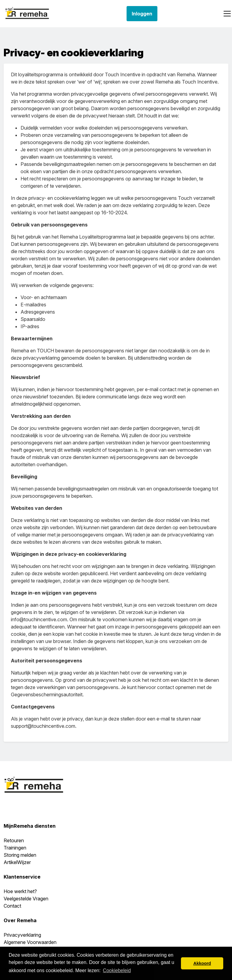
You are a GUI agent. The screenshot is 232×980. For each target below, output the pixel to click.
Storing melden (20, 855)
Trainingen (15, 848)
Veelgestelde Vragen (26, 899)
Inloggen (142, 14)
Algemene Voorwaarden (30, 942)
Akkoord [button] (202, 963)
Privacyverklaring (22, 935)
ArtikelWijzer (17, 862)
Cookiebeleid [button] (117, 970)
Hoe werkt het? (20, 891)
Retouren (14, 840)
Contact (12, 906)
